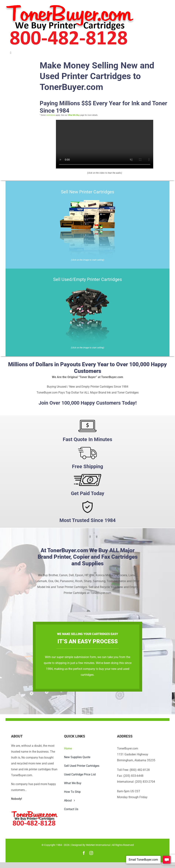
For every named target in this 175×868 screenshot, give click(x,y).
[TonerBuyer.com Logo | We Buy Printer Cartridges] (70, 6)
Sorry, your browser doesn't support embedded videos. (105, 144)
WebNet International (98, 845)
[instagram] (91, 853)
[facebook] (84, 853)
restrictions (51, 115)
